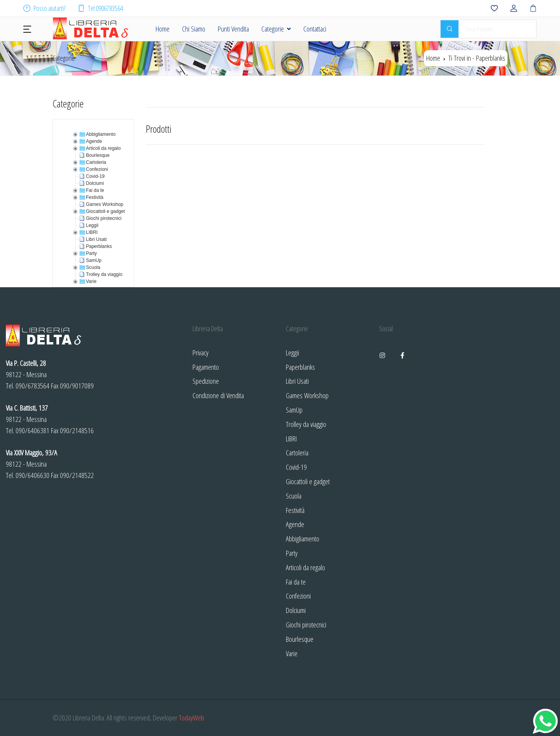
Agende (295, 524)
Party (292, 553)
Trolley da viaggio (306, 424)
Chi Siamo (194, 29)
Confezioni (298, 596)
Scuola (294, 496)
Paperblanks (300, 367)
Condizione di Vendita (218, 395)
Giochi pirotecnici (306, 624)
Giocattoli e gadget (308, 481)
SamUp (294, 410)
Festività (295, 510)
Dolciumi (296, 610)
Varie (292, 653)
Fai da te (296, 582)
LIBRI (291, 438)
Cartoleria (297, 452)
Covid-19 (296, 467)
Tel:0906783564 (100, 8)
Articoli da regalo (305, 567)
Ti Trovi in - (477, 58)
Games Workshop (307, 395)
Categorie (273, 29)
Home (163, 29)
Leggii (292, 352)
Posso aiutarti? (44, 8)
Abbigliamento (303, 538)
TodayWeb (192, 718)
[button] (27, 28)
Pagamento (206, 367)
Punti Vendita (233, 29)
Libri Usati (297, 381)
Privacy (200, 352)
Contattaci (315, 29)
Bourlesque (300, 639)
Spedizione (206, 381)
